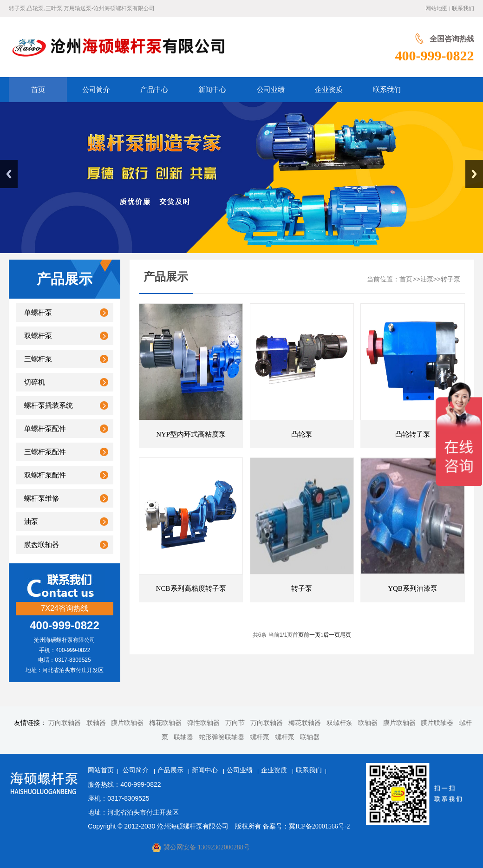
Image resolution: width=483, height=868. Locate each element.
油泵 (31, 522)
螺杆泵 (260, 737)
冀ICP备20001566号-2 (319, 826)
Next (474, 174)
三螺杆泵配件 (45, 452)
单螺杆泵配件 (45, 429)
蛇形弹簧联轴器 (222, 737)
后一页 (332, 635)
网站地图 (437, 8)
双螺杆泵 (38, 336)
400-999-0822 (435, 55)
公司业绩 (241, 770)
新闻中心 (206, 770)
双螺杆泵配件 (45, 475)
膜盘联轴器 (42, 545)
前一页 (312, 635)
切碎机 (35, 382)
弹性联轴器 (203, 723)
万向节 (235, 723)
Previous (9, 174)
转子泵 (450, 279)
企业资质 (275, 770)
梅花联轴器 (165, 723)
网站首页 (101, 770)
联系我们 (463, 8)
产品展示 (171, 770)
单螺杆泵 (38, 313)
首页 (406, 279)
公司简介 (137, 770)
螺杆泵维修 (42, 498)
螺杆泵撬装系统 (49, 405)
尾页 (346, 635)
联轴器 (96, 723)
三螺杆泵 (38, 359)
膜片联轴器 (127, 723)
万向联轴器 (65, 723)
